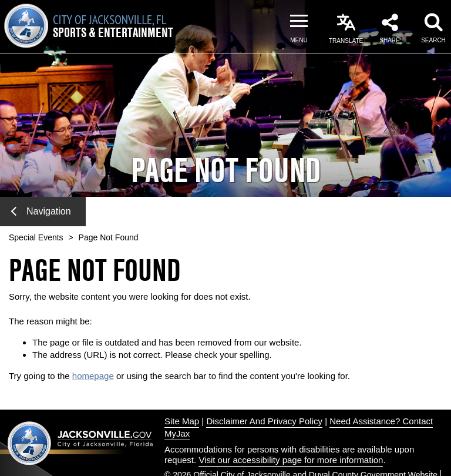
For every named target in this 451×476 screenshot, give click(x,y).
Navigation (41, 211)
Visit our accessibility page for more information (291, 460)
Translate (346, 41)
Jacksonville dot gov (80, 443)
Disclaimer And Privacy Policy (264, 421)
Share (389, 40)
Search (433, 40)
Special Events (36, 237)
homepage (93, 376)
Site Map (182, 421)
